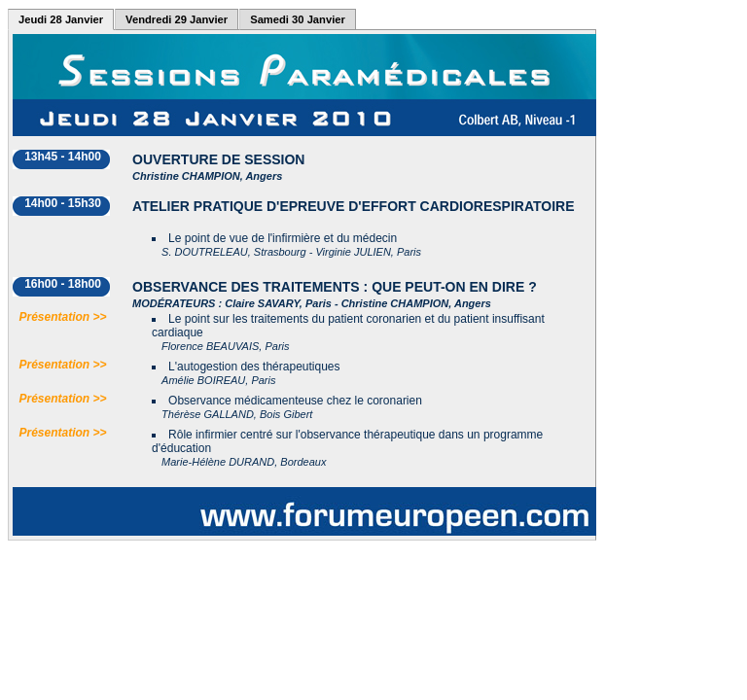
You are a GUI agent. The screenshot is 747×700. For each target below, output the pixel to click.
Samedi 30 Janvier (298, 19)
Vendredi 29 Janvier (177, 19)
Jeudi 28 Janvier (61, 19)
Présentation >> (63, 317)
